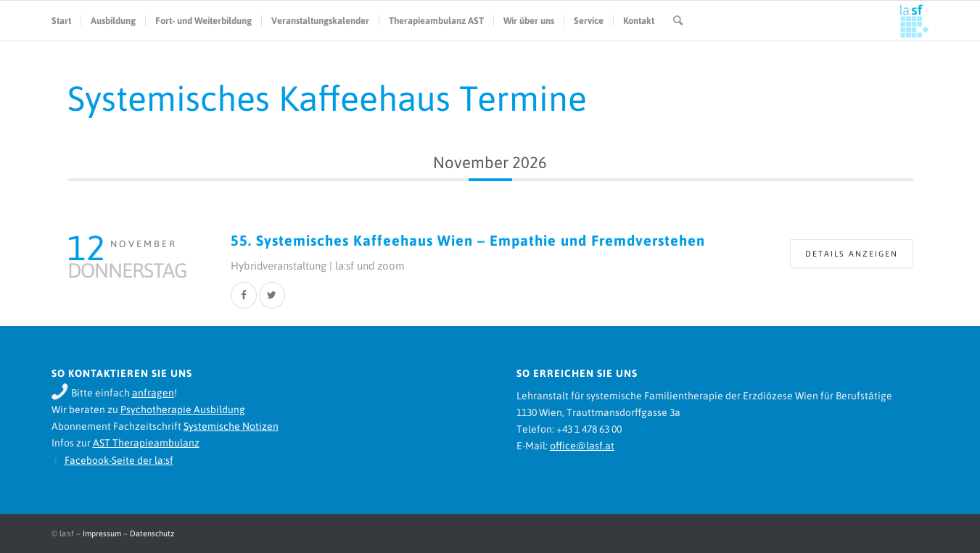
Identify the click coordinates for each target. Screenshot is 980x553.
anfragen (153, 393)
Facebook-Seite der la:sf (119, 460)
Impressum (102, 533)
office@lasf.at (582, 446)
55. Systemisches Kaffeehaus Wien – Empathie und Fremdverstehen (468, 240)
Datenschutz (152, 533)
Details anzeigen (852, 254)
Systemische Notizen (231, 426)
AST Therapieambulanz (146, 443)
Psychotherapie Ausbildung (183, 409)
